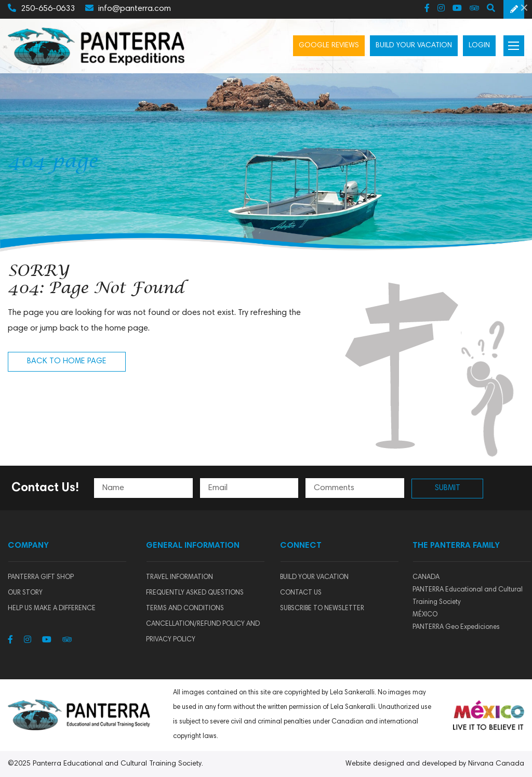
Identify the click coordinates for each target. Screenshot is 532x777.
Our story (25, 593)
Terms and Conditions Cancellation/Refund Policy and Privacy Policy (203, 624)
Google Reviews (329, 46)
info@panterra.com (128, 8)
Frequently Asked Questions (195, 593)
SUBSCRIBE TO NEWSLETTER (322, 609)
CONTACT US (301, 593)
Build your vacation (414, 46)
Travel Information (179, 578)
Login (479, 46)
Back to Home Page (67, 361)
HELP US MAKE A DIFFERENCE (52, 609)
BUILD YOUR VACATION (314, 578)
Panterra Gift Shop (41, 578)
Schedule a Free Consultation (514, 9)
